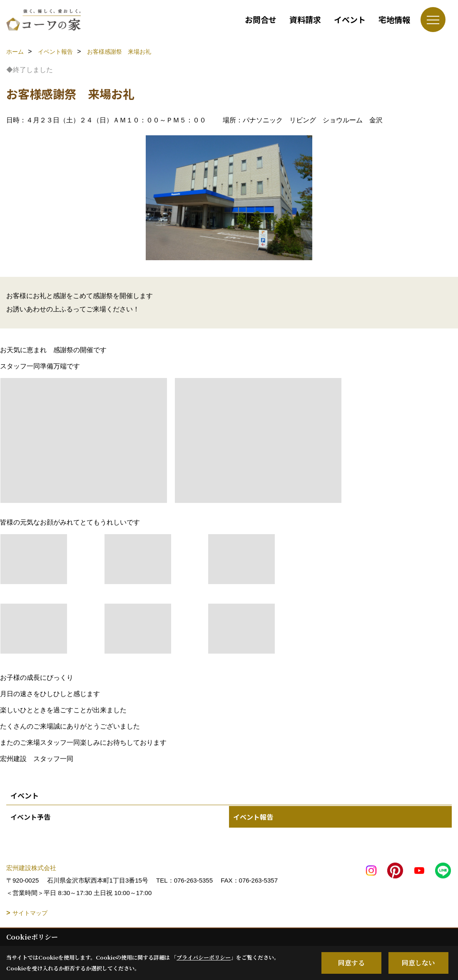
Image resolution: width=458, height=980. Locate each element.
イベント (350, 19)
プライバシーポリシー (204, 957)
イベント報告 (253, 817)
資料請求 (305, 19)
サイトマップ (30, 913)
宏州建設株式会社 (31, 868)
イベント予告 (30, 817)
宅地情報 (394, 19)
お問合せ (261, 19)
